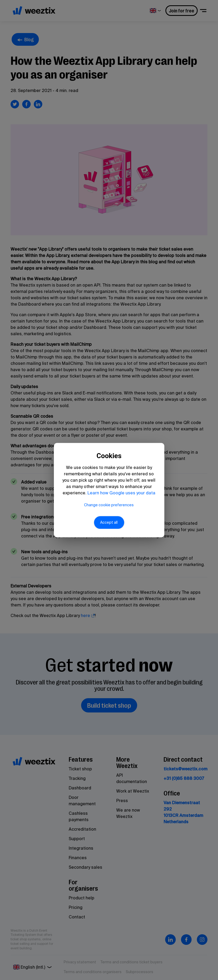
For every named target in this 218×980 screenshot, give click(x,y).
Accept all (109, 526)
